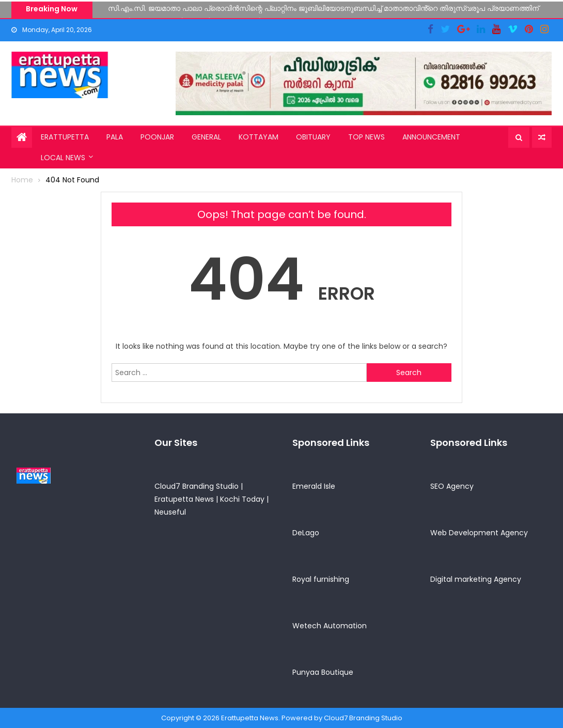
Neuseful (170, 512)
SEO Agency (452, 486)
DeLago (306, 533)
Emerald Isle (314, 486)
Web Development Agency (479, 533)
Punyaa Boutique (323, 672)
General (206, 137)
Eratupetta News (184, 499)
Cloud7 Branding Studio (197, 486)
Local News (63, 158)
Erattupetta (65, 137)
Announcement (431, 137)
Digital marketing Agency (476, 579)
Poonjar (157, 137)
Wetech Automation (330, 626)
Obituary (313, 137)
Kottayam (259, 137)
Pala (115, 137)
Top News (366, 137)
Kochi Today (242, 499)
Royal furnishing (321, 579)
